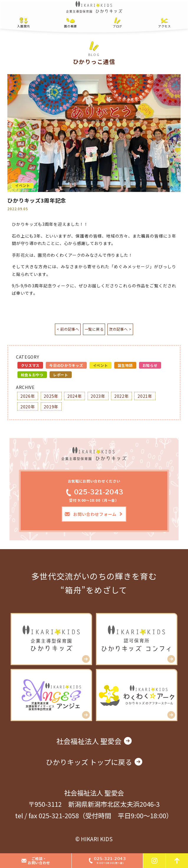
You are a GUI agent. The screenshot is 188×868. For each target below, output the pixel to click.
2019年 (51, 407)
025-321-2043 (94, 493)
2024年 (75, 397)
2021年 (145, 397)
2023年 (98, 397)
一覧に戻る (94, 330)
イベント (100, 366)
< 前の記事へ (55, 330)
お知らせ (150, 366)
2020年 (28, 407)
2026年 (28, 397)
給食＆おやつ (32, 376)
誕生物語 (125, 366)
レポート (61, 376)
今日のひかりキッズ (66, 366)
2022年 (122, 397)
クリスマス (30, 366)
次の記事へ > (133, 330)
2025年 (51, 397)
